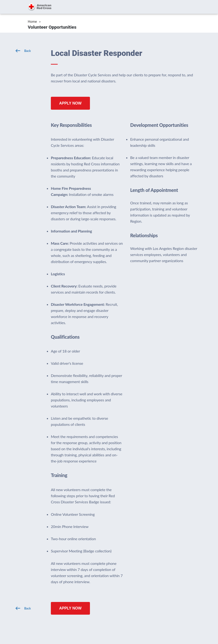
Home (32, 22)
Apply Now (70, 103)
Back (28, 51)
